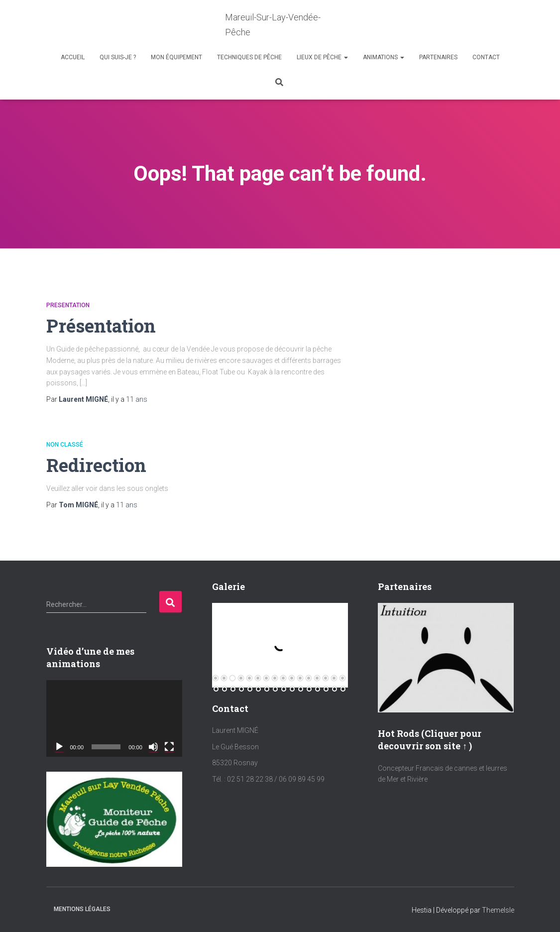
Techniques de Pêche (249, 57)
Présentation (102, 325)
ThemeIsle (498, 910)
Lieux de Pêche (322, 57)
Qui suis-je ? (118, 57)
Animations (384, 57)
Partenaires (438, 57)
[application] (114, 718)
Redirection (97, 465)
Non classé (65, 444)
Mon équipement (176, 57)
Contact (486, 57)
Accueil (73, 57)
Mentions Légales (82, 909)
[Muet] (153, 746)
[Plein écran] (169, 746)
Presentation (68, 305)
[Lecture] (59, 746)
